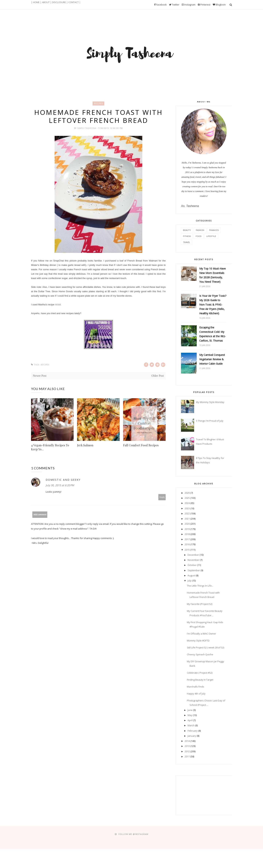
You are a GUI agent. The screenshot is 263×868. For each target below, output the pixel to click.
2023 (187, 508)
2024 (187, 503)
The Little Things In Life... (200, 586)
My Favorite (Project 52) (200, 604)
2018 (187, 534)
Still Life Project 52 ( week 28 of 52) (205, 647)
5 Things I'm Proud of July (210, 421)
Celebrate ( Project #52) (200, 673)
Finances (214, 230)
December (193, 555)
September (194, 570)
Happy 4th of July (196, 694)
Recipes (98, 103)
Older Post (158, 376)
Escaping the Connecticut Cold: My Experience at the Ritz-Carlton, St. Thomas (213, 334)
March (191, 725)
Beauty (187, 230)
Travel (187, 242)
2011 (187, 756)
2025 (187, 498)
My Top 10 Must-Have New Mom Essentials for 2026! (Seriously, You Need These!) (213, 275)
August (191, 575)
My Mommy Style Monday (210, 402)
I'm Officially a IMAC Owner (201, 634)
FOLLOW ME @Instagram (133, 834)
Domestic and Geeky (63, 480)
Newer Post (40, 376)
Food (199, 236)
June (190, 710)
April (190, 720)
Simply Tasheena (87, 128)
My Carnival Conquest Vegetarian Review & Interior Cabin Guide (212, 359)
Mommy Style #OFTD (198, 641)
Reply (162, 497)
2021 (187, 519)
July (189, 581)
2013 (187, 746)
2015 (187, 550)
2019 (187, 529)
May (190, 715)
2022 (187, 513)
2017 (187, 539)
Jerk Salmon (85, 445)
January (192, 736)
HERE (58, 305)
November (193, 560)
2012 (187, 751)
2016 (187, 544)
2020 (187, 524)
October (192, 565)
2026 (187, 493)
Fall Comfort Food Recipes (141, 445)
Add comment (40, 514)
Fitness (187, 236)
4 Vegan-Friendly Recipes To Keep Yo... (50, 447)
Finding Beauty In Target (200, 680)
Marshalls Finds (196, 687)
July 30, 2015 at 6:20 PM (60, 485)
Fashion (200, 230)
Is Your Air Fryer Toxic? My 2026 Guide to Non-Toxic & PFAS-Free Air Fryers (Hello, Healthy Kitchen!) (213, 305)
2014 (187, 741)
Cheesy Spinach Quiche (200, 654)
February (193, 731)
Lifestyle (211, 236)
